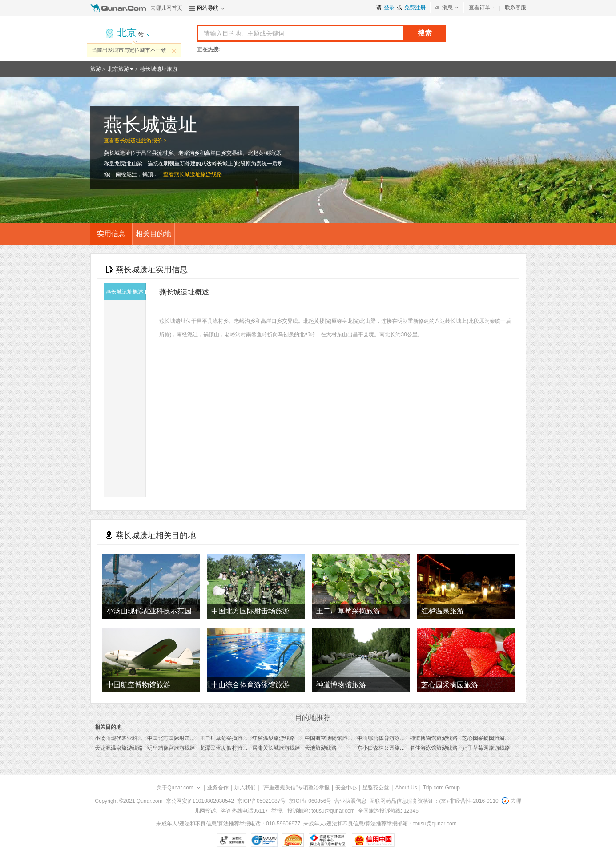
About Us (406, 788)
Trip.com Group (441, 788)
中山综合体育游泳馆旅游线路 (392, 738)
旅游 (96, 69)
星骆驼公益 (376, 788)
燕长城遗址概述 (126, 292)
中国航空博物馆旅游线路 (334, 738)
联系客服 (515, 8)
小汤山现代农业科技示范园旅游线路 (137, 738)
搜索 (425, 33)
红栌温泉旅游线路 (274, 738)
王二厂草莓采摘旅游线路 (229, 738)
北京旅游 (118, 69)
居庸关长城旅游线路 (276, 748)
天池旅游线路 (321, 748)
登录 (389, 8)
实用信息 (111, 234)
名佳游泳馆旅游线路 (434, 748)
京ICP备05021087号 (261, 801)
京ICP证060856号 (310, 801)
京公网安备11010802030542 (200, 801)
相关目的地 (153, 234)
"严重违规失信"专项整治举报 (296, 788)
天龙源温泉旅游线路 (119, 748)
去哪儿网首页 (166, 8)
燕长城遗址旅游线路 (198, 174)
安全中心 (346, 788)
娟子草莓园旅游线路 (486, 748)
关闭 (174, 51)
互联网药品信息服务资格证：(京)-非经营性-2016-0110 (434, 801)
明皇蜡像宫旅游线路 (171, 748)
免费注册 (415, 8)
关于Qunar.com (175, 788)
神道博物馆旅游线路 (434, 738)
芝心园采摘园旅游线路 (489, 738)
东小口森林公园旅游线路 (387, 748)
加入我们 (245, 788)
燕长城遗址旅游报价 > (141, 141)
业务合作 (218, 788)
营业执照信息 (350, 801)
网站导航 (208, 8)
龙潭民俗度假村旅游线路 (229, 748)
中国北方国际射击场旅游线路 (182, 738)
